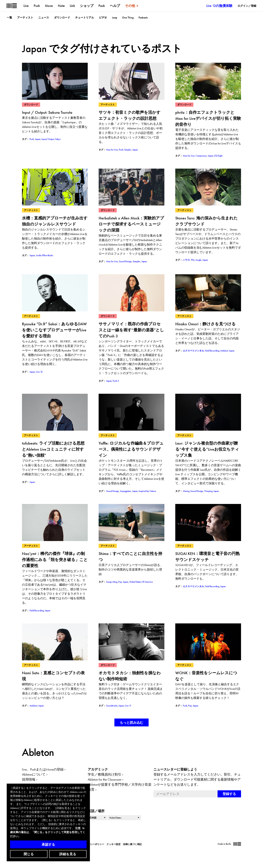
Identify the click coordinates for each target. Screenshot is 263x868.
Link (72, 6)
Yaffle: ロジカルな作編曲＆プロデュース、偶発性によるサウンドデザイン (131, 449)
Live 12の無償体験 (219, 6)
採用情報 (29, 779)
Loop (115, 18)
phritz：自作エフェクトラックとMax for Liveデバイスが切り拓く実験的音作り (208, 118)
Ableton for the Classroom (105, 779)
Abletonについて (34, 774)
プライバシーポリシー (92, 844)
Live (26, 6)
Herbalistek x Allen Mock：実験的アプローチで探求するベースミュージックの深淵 (131, 224)
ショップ (87, 6)
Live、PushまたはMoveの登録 (43, 769)
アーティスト (25, 18)
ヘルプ (115, 6)
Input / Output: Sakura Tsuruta (47, 112)
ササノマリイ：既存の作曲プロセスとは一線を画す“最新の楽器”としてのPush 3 (131, 330)
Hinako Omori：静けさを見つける (205, 324)
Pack (102, 6)
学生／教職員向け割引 (104, 774)
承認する (48, 845)
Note (61, 6)
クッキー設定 (114, 844)
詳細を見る (68, 854)
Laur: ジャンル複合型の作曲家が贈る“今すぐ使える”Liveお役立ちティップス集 (207, 449)
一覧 (9, 18)
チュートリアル (85, 18)
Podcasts (143, 18)
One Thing (128, 18)
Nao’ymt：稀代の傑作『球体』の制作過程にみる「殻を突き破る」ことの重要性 (55, 560)
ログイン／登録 (247, 6)
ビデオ (103, 18)
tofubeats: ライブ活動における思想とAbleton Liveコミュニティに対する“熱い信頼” (53, 449)
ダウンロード (62, 18)
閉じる (29, 854)
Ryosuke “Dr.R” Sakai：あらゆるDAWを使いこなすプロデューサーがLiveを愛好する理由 (54, 330)
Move (49, 6)
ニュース (44, 18)
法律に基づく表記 (132, 844)
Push (37, 6)
